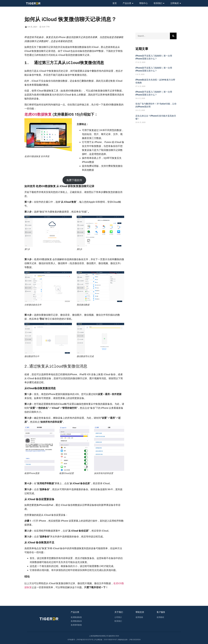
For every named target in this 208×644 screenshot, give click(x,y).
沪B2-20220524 (135, 640)
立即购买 (176, 3)
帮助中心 (144, 3)
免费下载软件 (74, 180)
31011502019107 (110, 640)
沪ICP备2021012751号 (85, 640)
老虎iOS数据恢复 (38, 114)
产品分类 (128, 3)
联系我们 (159, 3)
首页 (115, 3)
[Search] (173, 36)
